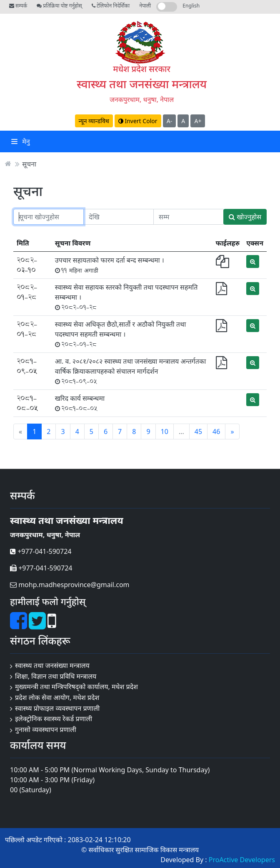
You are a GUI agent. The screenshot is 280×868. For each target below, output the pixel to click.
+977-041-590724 (41, 551)
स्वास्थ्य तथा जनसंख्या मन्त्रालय (142, 84)
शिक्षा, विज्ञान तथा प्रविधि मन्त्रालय (56, 676)
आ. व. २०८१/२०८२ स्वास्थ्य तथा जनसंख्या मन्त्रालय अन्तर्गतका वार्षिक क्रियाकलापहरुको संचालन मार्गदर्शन (131, 371)
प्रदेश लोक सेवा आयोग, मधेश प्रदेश (57, 697)
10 (165, 432)
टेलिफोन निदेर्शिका (111, 6)
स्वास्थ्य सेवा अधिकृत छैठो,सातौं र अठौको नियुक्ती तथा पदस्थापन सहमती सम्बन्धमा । (121, 334)
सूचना (29, 164)
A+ (198, 121)
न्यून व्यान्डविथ (94, 121)
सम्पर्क (18, 6)
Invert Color (138, 121)
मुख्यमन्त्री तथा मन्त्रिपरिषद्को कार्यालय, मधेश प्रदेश (76, 687)
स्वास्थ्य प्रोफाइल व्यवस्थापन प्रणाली (57, 708)
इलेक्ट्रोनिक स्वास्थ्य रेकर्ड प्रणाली (54, 719)
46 (216, 432)
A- (169, 121)
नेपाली (145, 6)
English (191, 6)
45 (198, 432)
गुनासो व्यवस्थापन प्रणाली (46, 729)
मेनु (21, 141)
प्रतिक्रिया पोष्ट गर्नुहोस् (59, 6)
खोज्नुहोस (245, 217)
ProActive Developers (242, 860)
